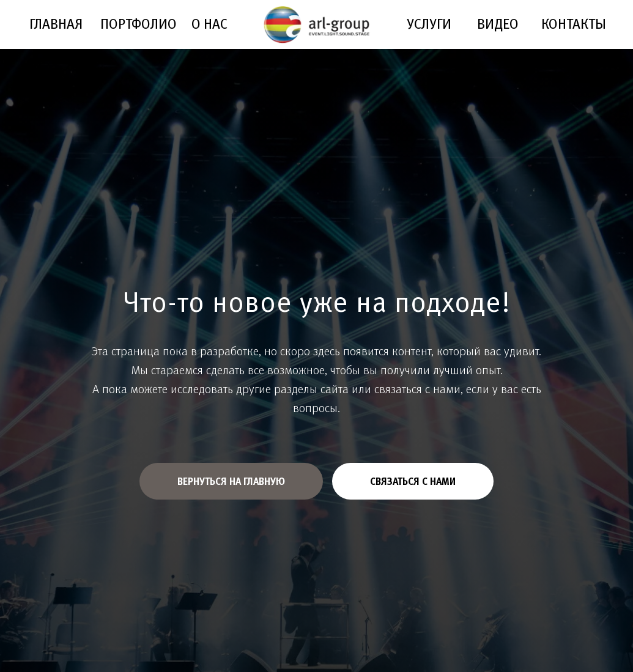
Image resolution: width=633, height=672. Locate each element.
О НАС (209, 24)
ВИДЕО (498, 24)
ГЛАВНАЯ (56, 24)
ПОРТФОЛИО (139, 24)
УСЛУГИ (429, 24)
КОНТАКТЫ (574, 24)
